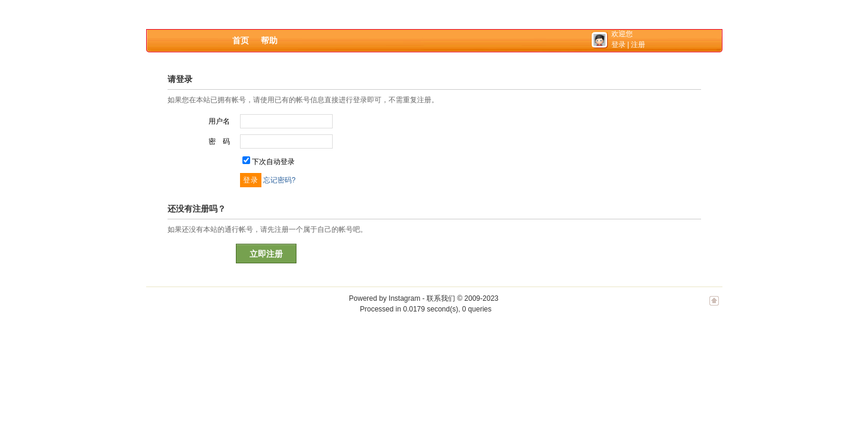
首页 (241, 40)
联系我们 (441, 298)
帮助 (269, 40)
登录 (618, 45)
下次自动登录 (273, 162)
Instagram (404, 298)
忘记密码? (280, 180)
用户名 (219, 121)
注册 (638, 45)
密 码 (219, 141)
